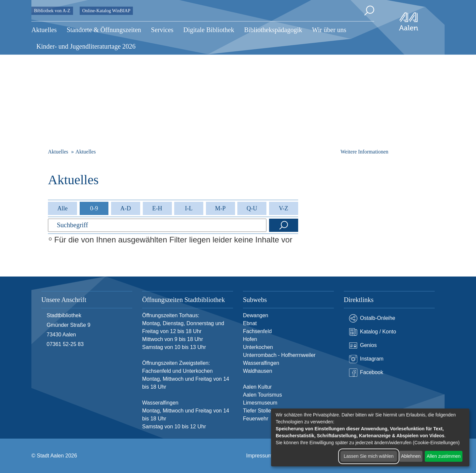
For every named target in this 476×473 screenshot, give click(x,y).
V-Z (283, 208)
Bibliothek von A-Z (52, 11)
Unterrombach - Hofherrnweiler (279, 355)
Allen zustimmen (444, 456)
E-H (157, 208)
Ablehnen (411, 456)
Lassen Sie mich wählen (369, 456)
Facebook (366, 373)
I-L (189, 208)
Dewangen (256, 315)
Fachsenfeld (257, 331)
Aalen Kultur (257, 387)
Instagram (366, 359)
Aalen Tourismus (262, 395)
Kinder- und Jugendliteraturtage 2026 (86, 46)
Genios (363, 345)
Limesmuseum (260, 403)
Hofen (250, 339)
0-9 (94, 208)
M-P (220, 208)
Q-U (252, 208)
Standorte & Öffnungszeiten (104, 30)
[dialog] (370, 437)
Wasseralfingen (261, 363)
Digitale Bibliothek (209, 30)
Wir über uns (329, 30)
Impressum (259, 456)
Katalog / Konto (373, 332)
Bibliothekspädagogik (273, 30)
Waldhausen (258, 371)
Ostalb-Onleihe (372, 318)
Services (162, 30)
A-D (126, 208)
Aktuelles (44, 30)
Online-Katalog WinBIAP (106, 11)
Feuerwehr (256, 419)
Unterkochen (258, 347)
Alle (62, 208)
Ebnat (250, 323)
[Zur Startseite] (409, 21)
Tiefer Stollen (258, 411)
